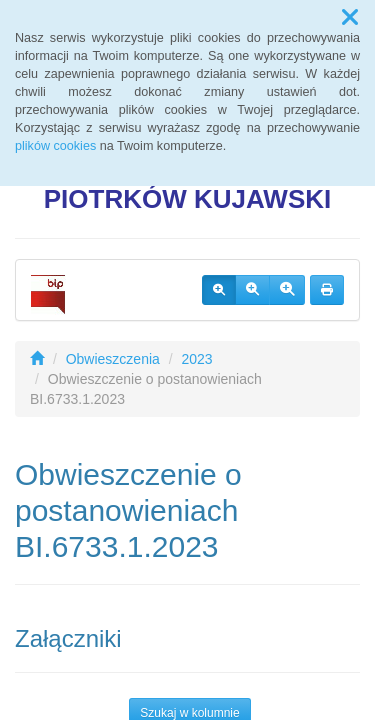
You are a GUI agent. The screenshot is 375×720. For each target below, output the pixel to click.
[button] (350, 18)
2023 (197, 359)
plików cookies (55, 146)
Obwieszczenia (113, 359)
